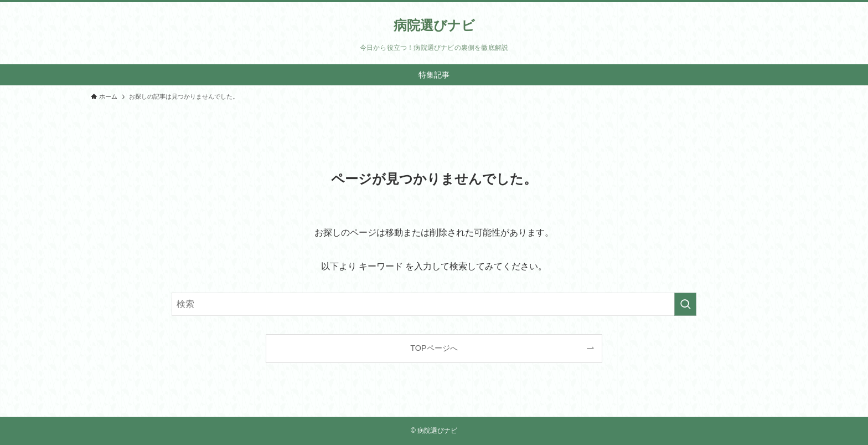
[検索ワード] (434, 304)
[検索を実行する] (685, 304)
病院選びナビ (434, 25)
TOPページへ (434, 348)
